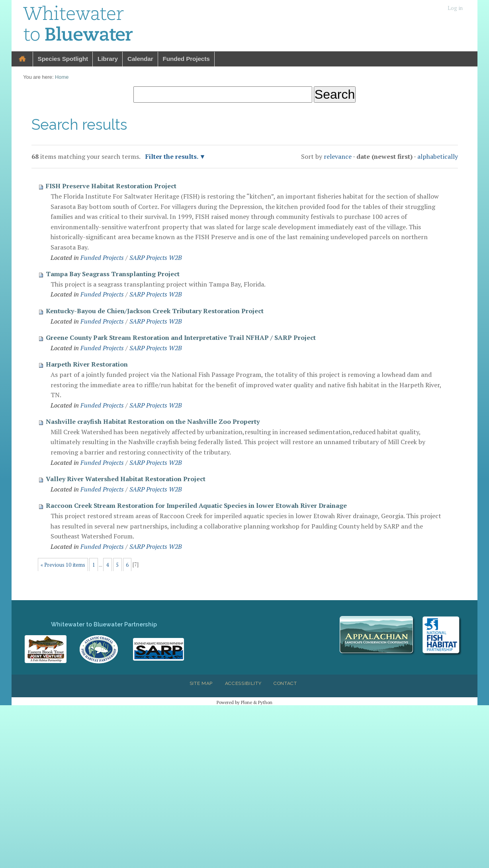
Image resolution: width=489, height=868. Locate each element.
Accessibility (243, 683)
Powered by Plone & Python (244, 702)
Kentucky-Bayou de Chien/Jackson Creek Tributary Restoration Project (155, 311)
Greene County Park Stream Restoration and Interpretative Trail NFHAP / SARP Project (181, 337)
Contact (285, 683)
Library (108, 59)
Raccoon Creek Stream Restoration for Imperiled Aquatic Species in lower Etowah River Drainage (196, 505)
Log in (455, 8)
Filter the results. (172, 156)
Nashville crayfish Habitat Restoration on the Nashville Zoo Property (153, 421)
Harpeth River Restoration (87, 364)
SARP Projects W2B (156, 257)
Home (22, 59)
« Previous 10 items (63, 565)
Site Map (201, 683)
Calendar (140, 59)
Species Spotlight (63, 59)
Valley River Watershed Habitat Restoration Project (126, 479)
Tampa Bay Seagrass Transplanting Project (113, 274)
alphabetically (438, 156)
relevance (338, 156)
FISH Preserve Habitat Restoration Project (111, 186)
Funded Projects (186, 59)
